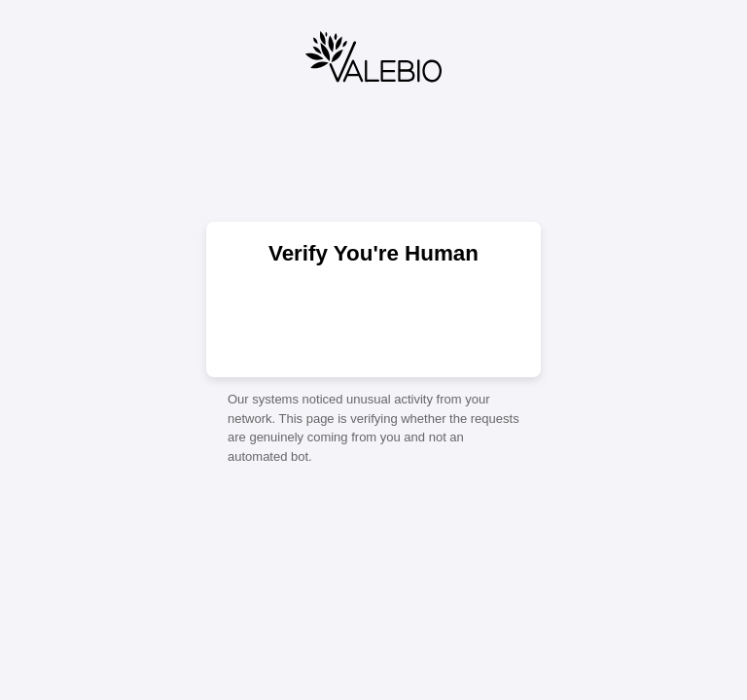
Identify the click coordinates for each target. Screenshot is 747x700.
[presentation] (373, 320)
